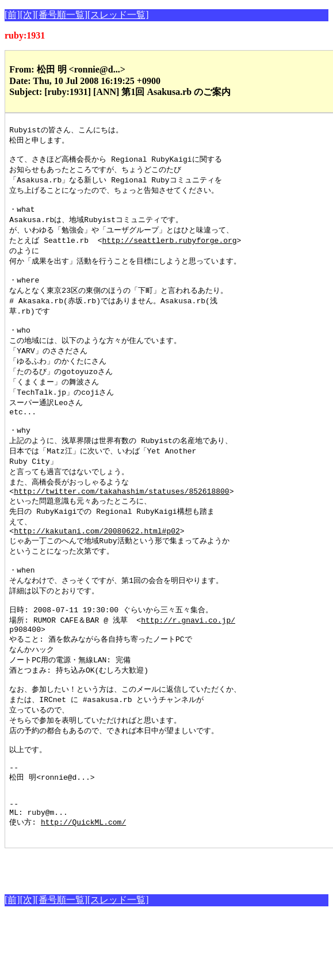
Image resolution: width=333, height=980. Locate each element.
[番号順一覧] (61, 15)
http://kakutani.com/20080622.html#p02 (97, 563)
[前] (12, 15)
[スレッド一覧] (118, 15)
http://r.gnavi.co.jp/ (188, 660)
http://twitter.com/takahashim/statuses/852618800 (121, 520)
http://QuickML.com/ (83, 884)
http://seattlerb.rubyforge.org (170, 249)
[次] (28, 15)
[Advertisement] (139, 930)
